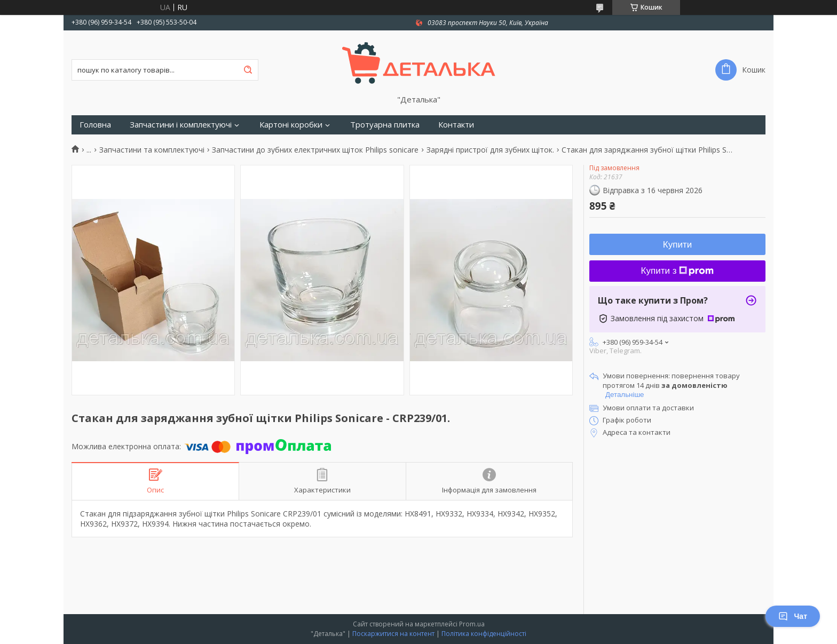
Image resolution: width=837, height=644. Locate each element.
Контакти (456, 125)
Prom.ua (472, 624)
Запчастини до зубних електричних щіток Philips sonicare (315, 150)
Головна (95, 125)
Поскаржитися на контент (393, 634)
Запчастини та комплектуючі (152, 150)
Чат (793, 616)
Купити (677, 245)
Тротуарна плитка (385, 125)
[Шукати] (248, 70)
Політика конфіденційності (484, 634)
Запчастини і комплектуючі (181, 125)
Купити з (678, 271)
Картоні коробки (291, 125)
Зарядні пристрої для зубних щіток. (490, 150)
